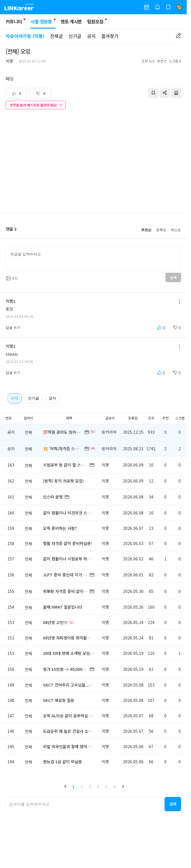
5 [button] (106, 786)
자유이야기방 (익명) (25, 36)
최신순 (176, 230)
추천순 (146, 230)
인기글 (75, 36)
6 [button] (115, 786)
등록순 (161, 230)
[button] (65, 786)
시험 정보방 (43, 23)
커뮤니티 (14, 21)
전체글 (57, 36)
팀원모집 (95, 21)
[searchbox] (84, 804)
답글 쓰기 (13, 328)
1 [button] (73, 786)
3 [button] (90, 786)
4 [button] (98, 786)
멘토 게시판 (71, 21)
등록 (173, 278)
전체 (15, 398)
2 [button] (82, 786)
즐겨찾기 (110, 36)
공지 (91, 36)
